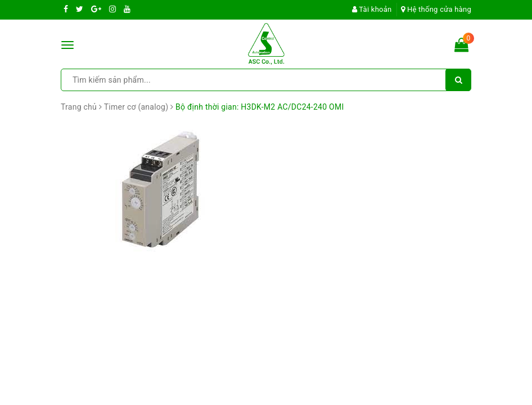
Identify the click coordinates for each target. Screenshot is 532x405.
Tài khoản (372, 9)
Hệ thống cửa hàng (436, 9)
